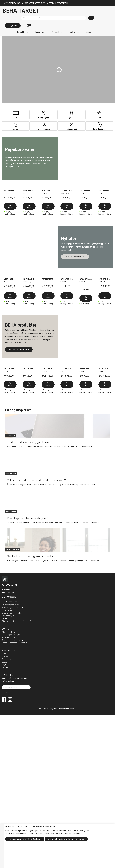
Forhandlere (57, 32)
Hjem (4, 654)
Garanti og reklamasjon (11, 635)
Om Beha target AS (9, 616)
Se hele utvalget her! (19, 349)
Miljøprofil (6, 618)
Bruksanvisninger (9, 638)
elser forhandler (17, 608)
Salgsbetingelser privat (10, 605)
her (88, 831)
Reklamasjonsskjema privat (12, 640)
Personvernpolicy (9, 610)
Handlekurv (6, 667)
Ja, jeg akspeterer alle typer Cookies (66, 839)
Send (8, 693)
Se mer (10, 206)
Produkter (21, 32)
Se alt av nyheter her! (75, 257)
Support (90, 32)
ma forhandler (21, 643)
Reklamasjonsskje (9, 643)
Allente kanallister (8, 632)
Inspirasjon (40, 32)
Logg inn (13, 25)
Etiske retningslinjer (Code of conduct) (16, 621)
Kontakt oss (74, 32)
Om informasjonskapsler (11, 613)
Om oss (5, 656)
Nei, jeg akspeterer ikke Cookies (25, 839)
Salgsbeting (6, 608)
